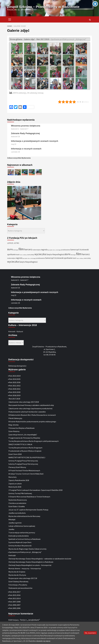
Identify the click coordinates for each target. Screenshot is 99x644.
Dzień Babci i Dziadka (17, 506)
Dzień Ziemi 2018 (15, 454)
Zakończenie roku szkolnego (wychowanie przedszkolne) (30, 408)
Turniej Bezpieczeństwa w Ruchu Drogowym (25, 448)
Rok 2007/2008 (15, 602)
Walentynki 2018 (15, 487)
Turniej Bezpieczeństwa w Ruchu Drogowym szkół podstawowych (34, 441)
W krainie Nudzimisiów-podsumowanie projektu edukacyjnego (32, 422)
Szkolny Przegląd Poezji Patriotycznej (23, 464)
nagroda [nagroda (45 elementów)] (44, 250)
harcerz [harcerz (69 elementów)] (28, 249)
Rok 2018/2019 (15, 395)
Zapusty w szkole (15, 484)
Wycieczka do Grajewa (17, 572)
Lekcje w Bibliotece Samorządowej (22, 526)
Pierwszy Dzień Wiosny (17, 467)
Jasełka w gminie (15, 523)
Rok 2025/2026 (15, 382)
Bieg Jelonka (13, 425)
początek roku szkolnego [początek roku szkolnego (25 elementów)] (54, 250)
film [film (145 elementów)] (21, 249)
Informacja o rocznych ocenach (26, 149)
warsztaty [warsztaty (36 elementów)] (31, 255)
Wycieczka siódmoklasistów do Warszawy (24, 516)
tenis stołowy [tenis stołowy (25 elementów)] (23, 255)
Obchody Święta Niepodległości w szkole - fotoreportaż (30, 565)
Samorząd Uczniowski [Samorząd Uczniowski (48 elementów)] (80, 250)
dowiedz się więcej (43, 641)
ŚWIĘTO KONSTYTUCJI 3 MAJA (20, 444)
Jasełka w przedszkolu (17, 513)
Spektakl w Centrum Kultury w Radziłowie (24, 539)
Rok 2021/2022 (15, 386)
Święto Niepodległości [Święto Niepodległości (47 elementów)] (56, 254)
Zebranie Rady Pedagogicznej (25, 133)
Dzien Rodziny (14, 431)
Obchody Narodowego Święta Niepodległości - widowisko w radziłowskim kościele (40, 559)
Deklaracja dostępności (17, 366)
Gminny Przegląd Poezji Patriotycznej (23, 461)
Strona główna (16, 39)
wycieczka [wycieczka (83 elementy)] (40, 254)
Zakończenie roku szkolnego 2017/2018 (24, 402)
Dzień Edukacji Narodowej (18, 582)
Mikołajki (12, 519)
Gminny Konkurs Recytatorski (20, 546)
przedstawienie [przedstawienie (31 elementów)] (65, 250)
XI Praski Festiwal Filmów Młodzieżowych (24, 471)
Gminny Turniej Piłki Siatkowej (20, 493)
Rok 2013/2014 (15, 598)
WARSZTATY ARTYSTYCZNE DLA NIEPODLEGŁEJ (27, 457)
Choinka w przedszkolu (17, 503)
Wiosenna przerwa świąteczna (26, 126)
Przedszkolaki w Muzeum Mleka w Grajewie (25, 451)
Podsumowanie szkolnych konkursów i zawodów (27, 412)
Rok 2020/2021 (15, 389)
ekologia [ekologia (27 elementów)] (16, 250)
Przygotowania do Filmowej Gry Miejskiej (24, 438)
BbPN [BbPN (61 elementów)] (10, 249)
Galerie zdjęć (29, 39)
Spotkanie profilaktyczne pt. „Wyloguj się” (25, 552)
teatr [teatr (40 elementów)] (18, 255)
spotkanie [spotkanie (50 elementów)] (11, 254)
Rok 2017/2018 (43, 39)
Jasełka (11, 529)
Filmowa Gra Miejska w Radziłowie (22, 428)
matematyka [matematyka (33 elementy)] (36, 250)
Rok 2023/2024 (15, 376)
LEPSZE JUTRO (13, 243)
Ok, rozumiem (90, 633)
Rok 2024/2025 (15, 379)
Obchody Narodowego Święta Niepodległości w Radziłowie (31, 562)
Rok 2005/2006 (15, 608)
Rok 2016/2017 (15, 592)
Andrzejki (12, 555)
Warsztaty (12, 477)
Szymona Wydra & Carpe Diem (20, 542)
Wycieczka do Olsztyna (17, 575)
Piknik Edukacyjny (15, 418)
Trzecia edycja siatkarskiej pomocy (22, 533)
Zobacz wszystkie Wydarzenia (19, 158)
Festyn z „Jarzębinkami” (30, 620)
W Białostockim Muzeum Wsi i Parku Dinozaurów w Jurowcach (32, 415)
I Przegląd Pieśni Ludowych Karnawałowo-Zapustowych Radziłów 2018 (35, 490)
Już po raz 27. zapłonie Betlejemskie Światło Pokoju (28, 510)
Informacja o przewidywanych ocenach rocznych (35, 141)
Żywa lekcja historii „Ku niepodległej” (23, 435)
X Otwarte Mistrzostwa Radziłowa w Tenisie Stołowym (29, 497)
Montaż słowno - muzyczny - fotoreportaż (25, 568)
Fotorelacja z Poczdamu (18, 585)
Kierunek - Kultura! (16, 331)
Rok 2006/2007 (15, 605)
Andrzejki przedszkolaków (19, 536)
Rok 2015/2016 (15, 595)
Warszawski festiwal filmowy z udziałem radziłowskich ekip (31, 405)
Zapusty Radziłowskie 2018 (19, 480)
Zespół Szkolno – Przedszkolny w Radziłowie (43, 7)
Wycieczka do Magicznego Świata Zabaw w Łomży (27, 549)
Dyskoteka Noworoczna (18, 500)
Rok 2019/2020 (15, 392)
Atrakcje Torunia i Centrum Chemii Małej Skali (26, 474)
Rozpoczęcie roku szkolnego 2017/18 (23, 578)
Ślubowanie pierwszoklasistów (20, 588)
